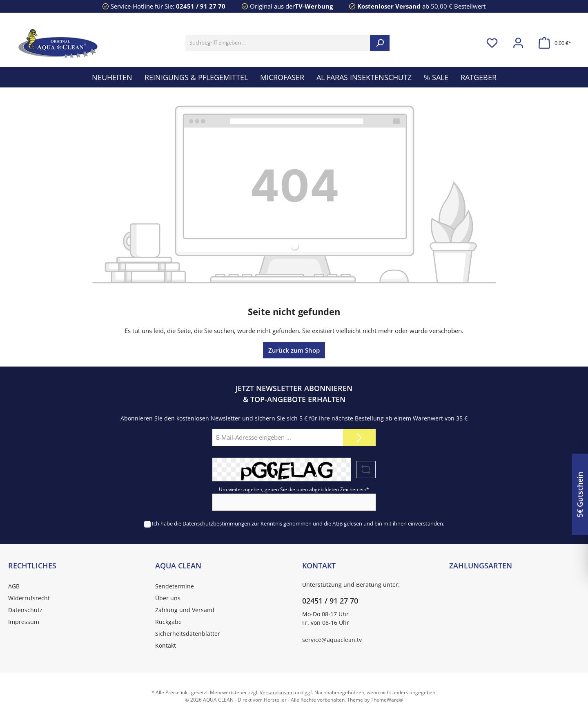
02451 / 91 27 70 (201, 6)
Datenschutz (25, 610)
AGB (337, 523)
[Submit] (359, 438)
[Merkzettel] (492, 43)
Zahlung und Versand (185, 610)
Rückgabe (168, 622)
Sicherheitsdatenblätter (188, 634)
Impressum (24, 622)
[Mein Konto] (518, 43)
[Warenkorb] (552, 43)
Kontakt (166, 645)
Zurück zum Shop (294, 350)
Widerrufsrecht (29, 598)
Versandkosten (277, 692)
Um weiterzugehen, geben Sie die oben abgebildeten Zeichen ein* (294, 489)
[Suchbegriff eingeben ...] (278, 43)
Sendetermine (175, 586)
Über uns (168, 598)
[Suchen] (380, 43)
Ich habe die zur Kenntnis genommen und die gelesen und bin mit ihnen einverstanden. (298, 523)
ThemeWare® (387, 700)
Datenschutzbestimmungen (216, 523)
